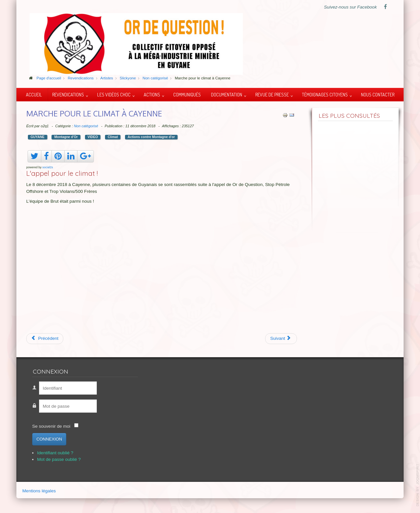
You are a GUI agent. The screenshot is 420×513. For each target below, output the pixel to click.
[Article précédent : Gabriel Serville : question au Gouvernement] (45, 339)
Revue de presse (272, 94)
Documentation (227, 94)
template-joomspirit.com (418, 485)
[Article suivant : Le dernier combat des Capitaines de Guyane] (281, 339)
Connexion (49, 439)
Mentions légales (39, 491)
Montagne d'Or (66, 137)
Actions (152, 94)
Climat (113, 137)
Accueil (34, 94)
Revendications (68, 94)
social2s (48, 167)
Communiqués (187, 94)
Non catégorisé (86, 126)
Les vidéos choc (114, 94)
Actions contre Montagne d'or (151, 137)
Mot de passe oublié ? (59, 459)
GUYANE (38, 137)
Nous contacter (378, 94)
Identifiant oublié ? (55, 453)
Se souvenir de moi (51, 426)
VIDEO (93, 137)
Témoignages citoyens (325, 94)
